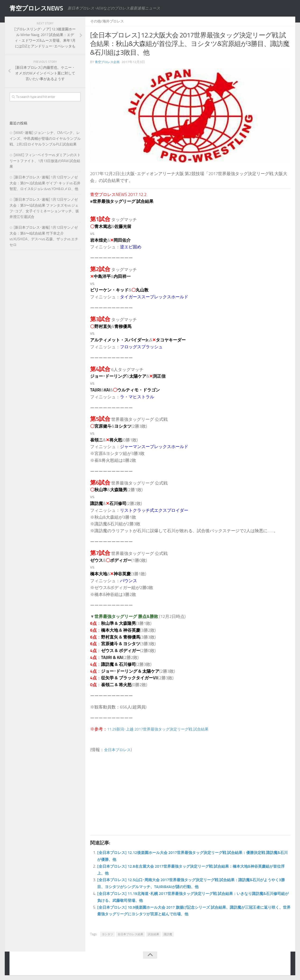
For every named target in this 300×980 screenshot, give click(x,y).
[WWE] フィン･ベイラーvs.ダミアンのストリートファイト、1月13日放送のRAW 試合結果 (45, 161)
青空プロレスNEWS (40, 8)
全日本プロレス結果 (130, 934)
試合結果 (153, 934)
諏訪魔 (168, 934)
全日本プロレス (119, 750)
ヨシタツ (107, 934)
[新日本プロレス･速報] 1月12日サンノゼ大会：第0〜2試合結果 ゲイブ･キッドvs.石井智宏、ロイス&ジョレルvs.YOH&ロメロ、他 (45, 183)
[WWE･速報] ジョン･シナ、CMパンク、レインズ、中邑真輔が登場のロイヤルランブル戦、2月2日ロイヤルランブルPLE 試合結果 (45, 138)
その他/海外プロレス (108, 21)
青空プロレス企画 (108, 62)
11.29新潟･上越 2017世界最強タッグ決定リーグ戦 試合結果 (164, 729)
